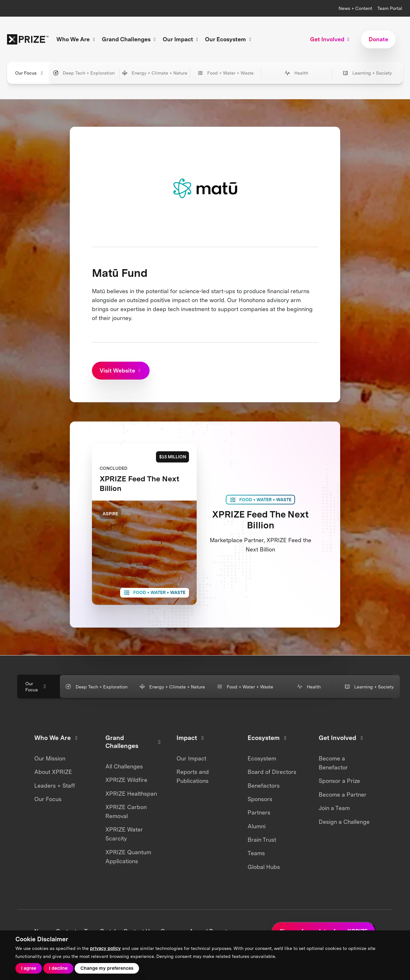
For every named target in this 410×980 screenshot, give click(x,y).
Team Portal (390, 8)
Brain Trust (262, 840)
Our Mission (50, 758)
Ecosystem (262, 758)
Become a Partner (343, 795)
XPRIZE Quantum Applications (128, 857)
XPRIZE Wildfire (126, 780)
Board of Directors (272, 772)
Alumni (257, 826)
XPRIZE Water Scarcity (124, 834)
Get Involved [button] (331, 39)
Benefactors (264, 786)
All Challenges (124, 766)
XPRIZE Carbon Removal (126, 811)
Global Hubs (264, 867)
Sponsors (260, 799)
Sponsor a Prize (339, 781)
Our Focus (48, 799)
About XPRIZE (53, 772)
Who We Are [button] (77, 39)
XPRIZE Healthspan (131, 794)
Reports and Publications (193, 776)
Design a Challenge (344, 822)
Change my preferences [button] (107, 968)
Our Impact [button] (181, 39)
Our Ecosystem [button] (229, 39)
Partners (259, 812)
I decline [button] (58, 968)
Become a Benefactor (333, 763)
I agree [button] (29, 968)
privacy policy (105, 948)
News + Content (355, 8)
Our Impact (191, 758)
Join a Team (334, 808)
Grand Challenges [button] (130, 39)
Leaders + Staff (55, 786)
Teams (256, 853)
